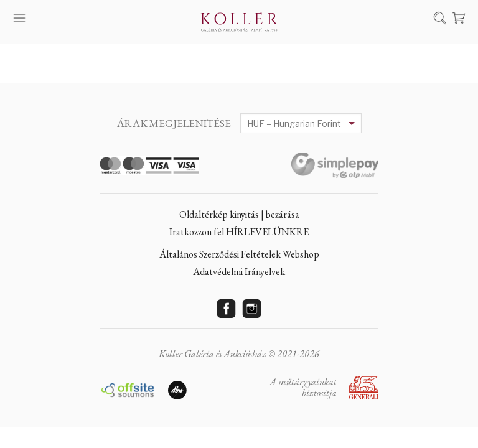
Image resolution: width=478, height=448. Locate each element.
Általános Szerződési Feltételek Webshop (239, 254)
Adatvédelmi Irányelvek (239, 272)
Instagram (252, 309)
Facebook (227, 309)
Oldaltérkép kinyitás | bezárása (239, 214)
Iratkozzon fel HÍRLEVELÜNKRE (239, 232)
